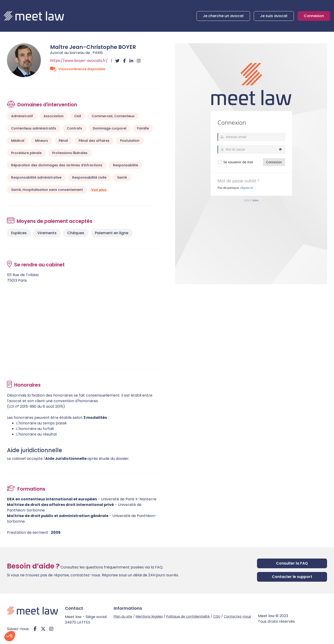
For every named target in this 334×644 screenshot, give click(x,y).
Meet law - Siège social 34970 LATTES (86, 620)
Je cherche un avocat (223, 16)
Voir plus (99, 190)
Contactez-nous (237, 616)
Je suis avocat (274, 16)
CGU (217, 616)
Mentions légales (149, 616)
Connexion (314, 16)
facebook (35, 629)
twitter (43, 629)
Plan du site (123, 616)
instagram (51, 629)
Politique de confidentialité (188, 616)
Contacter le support (292, 577)
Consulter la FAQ (292, 563)
